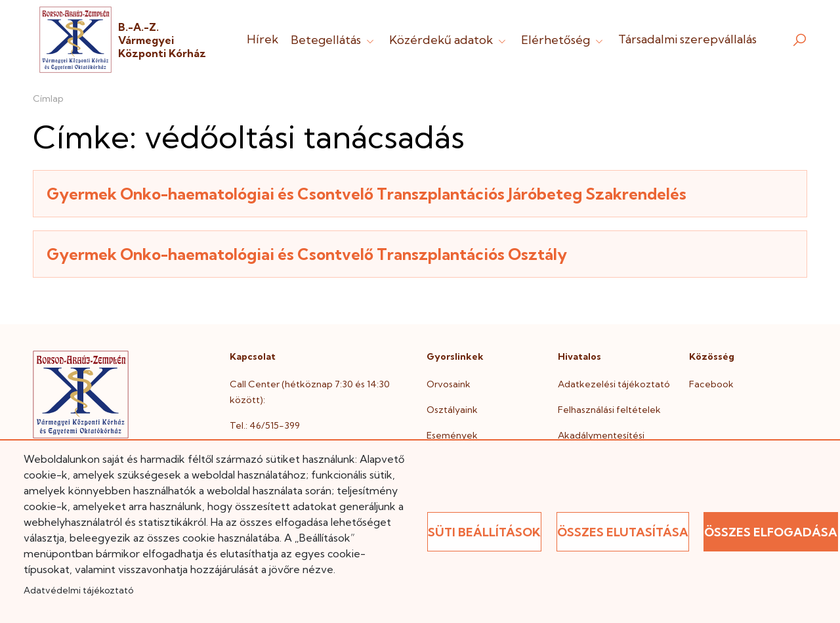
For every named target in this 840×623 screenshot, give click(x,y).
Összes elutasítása (623, 532)
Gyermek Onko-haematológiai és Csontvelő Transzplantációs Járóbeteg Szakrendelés (367, 194)
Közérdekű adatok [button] (449, 40)
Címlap (48, 98)
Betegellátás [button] (334, 40)
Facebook (711, 384)
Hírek (262, 39)
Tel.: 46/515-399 (265, 425)
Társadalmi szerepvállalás (687, 39)
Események (452, 435)
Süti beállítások (484, 532)
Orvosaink (449, 384)
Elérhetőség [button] (563, 40)
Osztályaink (452, 410)
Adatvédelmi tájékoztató (78, 590)
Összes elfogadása (771, 532)
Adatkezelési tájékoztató (614, 384)
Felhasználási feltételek (609, 410)
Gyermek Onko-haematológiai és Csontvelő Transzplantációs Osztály (307, 254)
